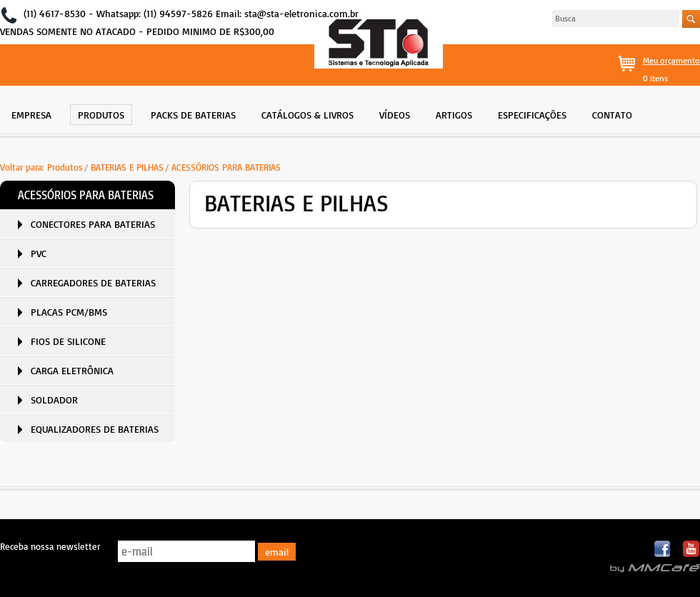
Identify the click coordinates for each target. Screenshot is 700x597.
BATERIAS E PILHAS (127, 167)
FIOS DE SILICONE (68, 341)
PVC (39, 253)
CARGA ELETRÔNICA (72, 370)
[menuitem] (31, 113)
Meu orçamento (671, 60)
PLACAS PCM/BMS (69, 312)
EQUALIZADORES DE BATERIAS (95, 429)
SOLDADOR (54, 400)
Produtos (65, 167)
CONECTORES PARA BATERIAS (93, 224)
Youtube (691, 550)
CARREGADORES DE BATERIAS (93, 282)
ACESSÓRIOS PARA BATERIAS (226, 167)
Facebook (663, 550)
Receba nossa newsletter (50, 546)
